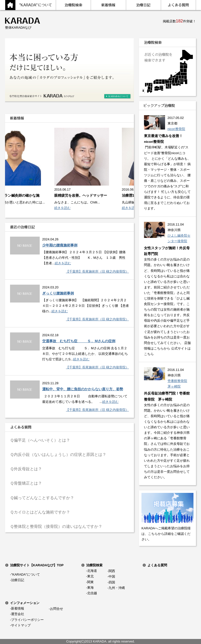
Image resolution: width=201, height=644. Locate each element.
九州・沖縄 (117, 588)
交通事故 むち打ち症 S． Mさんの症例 (79, 341)
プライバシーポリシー (27, 620)
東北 (90, 576)
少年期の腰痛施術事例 (60, 245)
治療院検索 (94, 565)
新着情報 (18, 608)
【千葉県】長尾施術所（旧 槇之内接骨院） (97, 271)
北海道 (92, 571)
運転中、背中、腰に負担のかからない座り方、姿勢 (83, 389)
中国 (112, 576)
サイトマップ (21, 625)
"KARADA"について (26, 574)
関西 (112, 571)
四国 (112, 582)
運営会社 (18, 614)
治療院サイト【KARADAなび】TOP (37, 565)
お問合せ (57, 609)
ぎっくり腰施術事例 (58, 293)
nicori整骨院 (176, 129)
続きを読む (69, 208)
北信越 (92, 593)
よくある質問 (157, 565)
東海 (90, 588)
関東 (90, 582)
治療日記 (18, 580)
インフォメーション (25, 603)
